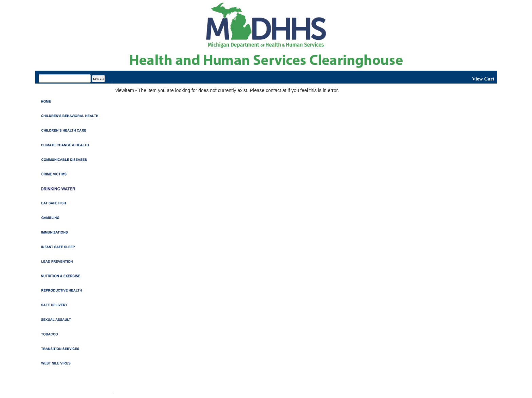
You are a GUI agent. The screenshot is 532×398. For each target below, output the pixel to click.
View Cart (483, 79)
